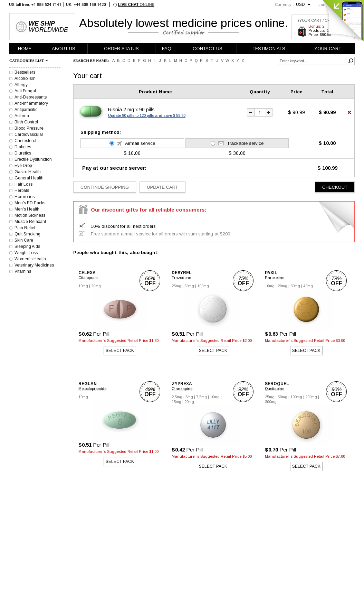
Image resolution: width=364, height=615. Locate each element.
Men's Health (27, 209)
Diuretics (23, 153)
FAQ (167, 49)
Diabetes (23, 147)
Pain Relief (25, 228)
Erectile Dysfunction (33, 159)
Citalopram (88, 278)
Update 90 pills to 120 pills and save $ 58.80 (147, 115)
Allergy (21, 85)
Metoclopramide (92, 389)
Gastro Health (28, 172)
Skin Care (24, 240)
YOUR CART (328, 49)
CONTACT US (208, 49)
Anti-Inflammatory (31, 103)
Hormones (25, 197)
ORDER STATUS (121, 49)
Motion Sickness (30, 215)
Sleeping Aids (27, 246)
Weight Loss (26, 253)
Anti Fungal (25, 91)
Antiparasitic (26, 110)
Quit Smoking (27, 234)
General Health (29, 178)
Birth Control (26, 122)
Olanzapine (182, 389)
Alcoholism (25, 78)
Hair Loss (23, 184)
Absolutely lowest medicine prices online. (184, 23)
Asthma (22, 116)
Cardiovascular (29, 134)
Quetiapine (275, 389)
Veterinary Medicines (34, 265)
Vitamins (23, 271)
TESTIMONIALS (269, 49)
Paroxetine (275, 278)
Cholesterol (25, 141)
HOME (25, 49)
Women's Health (30, 259)
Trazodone (181, 278)
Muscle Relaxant (30, 222)
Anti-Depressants (31, 97)
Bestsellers (25, 72)
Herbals (22, 190)
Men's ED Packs (30, 203)
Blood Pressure (29, 128)
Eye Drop (23, 166)
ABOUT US (64, 49)
